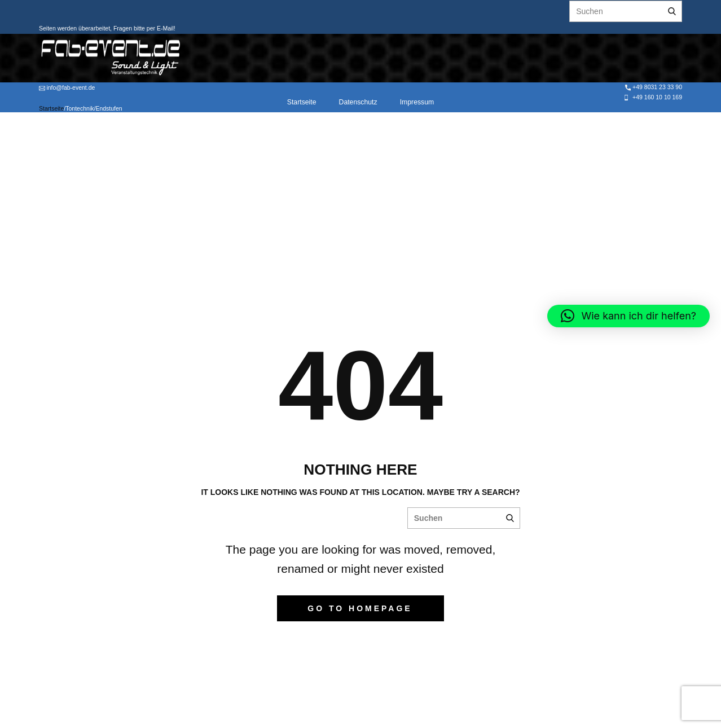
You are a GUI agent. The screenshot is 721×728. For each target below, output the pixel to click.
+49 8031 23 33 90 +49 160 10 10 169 (653, 92)
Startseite (302, 102)
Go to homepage (360, 608)
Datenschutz (358, 102)
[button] (628, 316)
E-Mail (164, 28)
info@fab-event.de (67, 88)
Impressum (417, 102)
